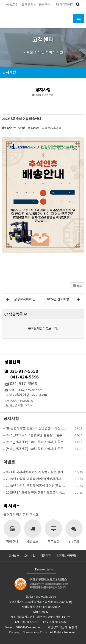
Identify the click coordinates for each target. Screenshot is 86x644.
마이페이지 (65, 5)
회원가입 (28, 5)
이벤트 (9, 462)
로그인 (12, 5)
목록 (77, 286)
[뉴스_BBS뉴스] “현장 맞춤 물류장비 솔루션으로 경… (36, 435)
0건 (22, 128)
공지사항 (9, 72)
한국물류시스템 (21, 18)
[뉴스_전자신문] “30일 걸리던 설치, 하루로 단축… (36, 442)
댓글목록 (16, 314)
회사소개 (14, 556)
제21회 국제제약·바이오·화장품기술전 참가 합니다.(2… (36, 472)
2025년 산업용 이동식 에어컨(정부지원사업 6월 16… (36, 479)
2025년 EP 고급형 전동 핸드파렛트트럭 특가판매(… (36, 493)
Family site (42, 570)
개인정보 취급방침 (67, 556)
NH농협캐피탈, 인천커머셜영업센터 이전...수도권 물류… (36, 428)
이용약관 (46, 556)
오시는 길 (30, 556)
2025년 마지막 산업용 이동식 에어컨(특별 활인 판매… (36, 486)
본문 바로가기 (0, 0)
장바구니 (46, 5)
